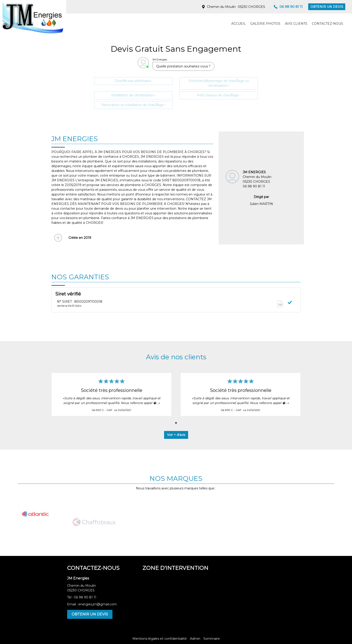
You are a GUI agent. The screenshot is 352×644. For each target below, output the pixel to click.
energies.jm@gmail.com (98, 604)
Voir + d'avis (176, 435)
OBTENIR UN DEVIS (327, 7)
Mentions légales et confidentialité (160, 639)
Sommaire (212, 639)
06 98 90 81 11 (85, 597)
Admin (195, 639)
